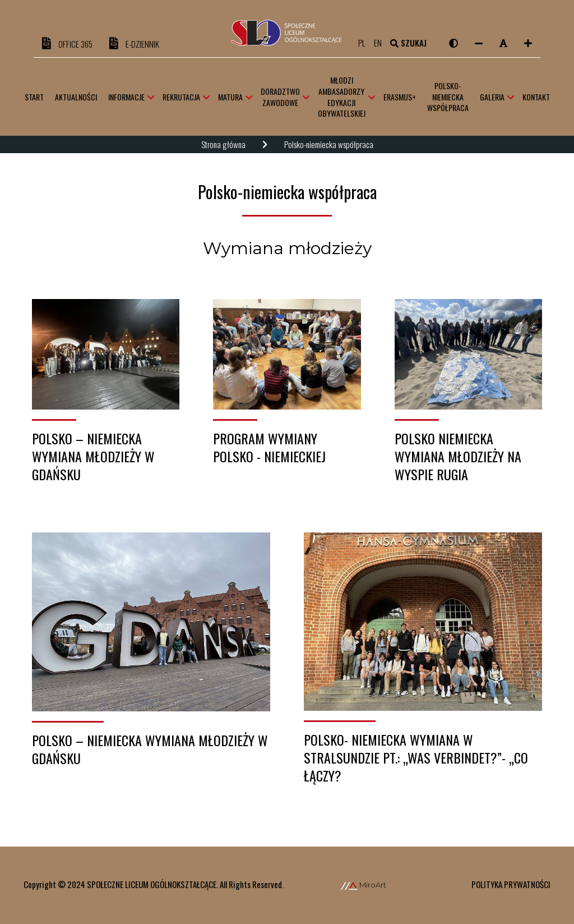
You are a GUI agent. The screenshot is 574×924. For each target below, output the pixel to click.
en (382, 43)
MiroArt (364, 885)
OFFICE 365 (67, 44)
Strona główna (223, 144)
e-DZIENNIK (134, 44)
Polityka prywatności (511, 884)
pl (366, 43)
